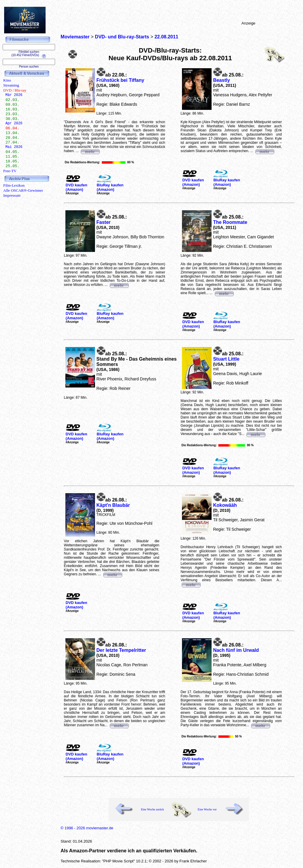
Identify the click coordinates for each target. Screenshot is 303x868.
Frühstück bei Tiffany (120, 80)
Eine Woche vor (207, 809)
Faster (104, 222)
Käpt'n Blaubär (113, 505)
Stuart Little (226, 359)
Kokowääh (225, 505)
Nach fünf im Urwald (236, 650)
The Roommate (230, 222)
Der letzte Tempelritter (121, 650)
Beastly (221, 80)
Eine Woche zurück (152, 809)
